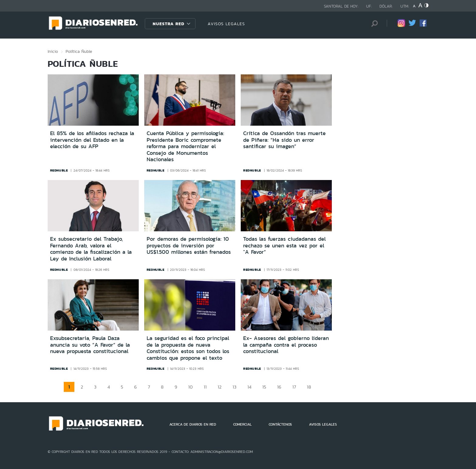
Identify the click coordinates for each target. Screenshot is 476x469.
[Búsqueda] (373, 24)
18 (309, 387)
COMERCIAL (242, 424)
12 (220, 387)
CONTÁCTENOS (280, 424)
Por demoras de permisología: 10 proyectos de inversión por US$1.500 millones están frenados (189, 245)
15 (264, 387)
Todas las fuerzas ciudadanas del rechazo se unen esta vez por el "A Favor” (284, 245)
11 (205, 387)
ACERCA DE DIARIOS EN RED (193, 424)
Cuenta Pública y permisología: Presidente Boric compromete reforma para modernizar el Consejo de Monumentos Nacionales (185, 146)
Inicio (53, 51)
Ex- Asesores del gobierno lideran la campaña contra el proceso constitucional (286, 345)
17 (294, 387)
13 (235, 387)
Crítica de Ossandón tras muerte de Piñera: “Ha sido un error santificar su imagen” (284, 140)
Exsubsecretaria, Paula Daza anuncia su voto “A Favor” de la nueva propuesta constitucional (90, 345)
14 (249, 387)
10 (190, 387)
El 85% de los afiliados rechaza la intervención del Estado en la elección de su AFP (92, 140)
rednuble (59, 170)
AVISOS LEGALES (226, 24)
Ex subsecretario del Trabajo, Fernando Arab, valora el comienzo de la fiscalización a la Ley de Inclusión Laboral (91, 249)
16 (279, 387)
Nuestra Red (168, 24)
